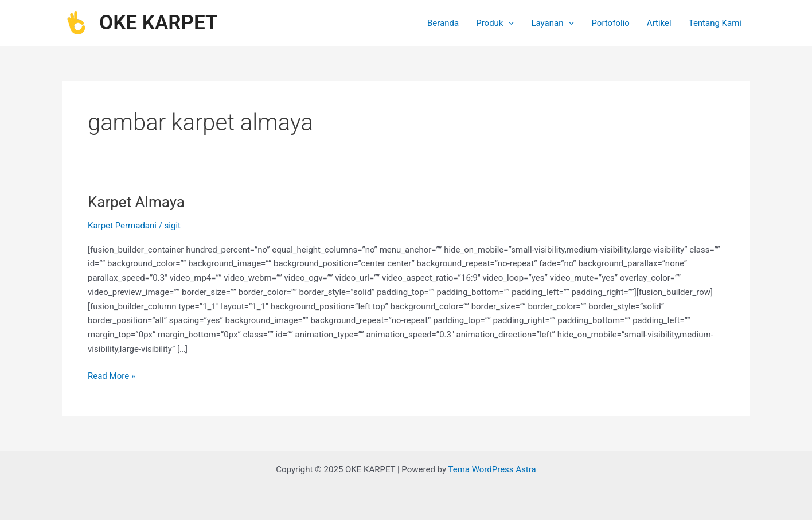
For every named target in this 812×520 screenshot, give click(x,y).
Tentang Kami (715, 23)
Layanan (553, 23)
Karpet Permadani (122, 226)
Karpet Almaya (136, 202)
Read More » (112, 375)
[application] (508, 23)
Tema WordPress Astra (492, 469)
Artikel (659, 23)
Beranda (443, 23)
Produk (495, 23)
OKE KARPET (159, 23)
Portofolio (610, 23)
